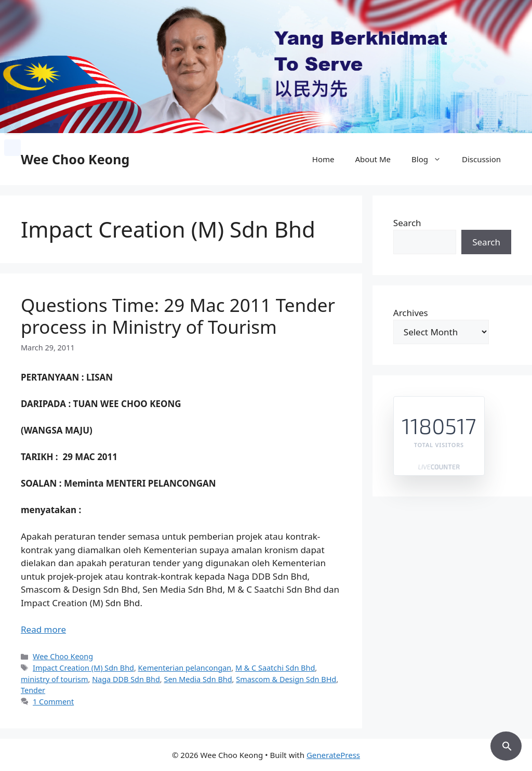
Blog (431, 159)
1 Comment (53, 702)
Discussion (481, 159)
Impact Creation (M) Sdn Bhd (83, 668)
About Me (373, 159)
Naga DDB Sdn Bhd (126, 679)
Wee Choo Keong (75, 159)
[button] (506, 744)
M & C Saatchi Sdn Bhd (275, 668)
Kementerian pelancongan (185, 668)
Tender (33, 690)
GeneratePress (333, 755)
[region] (266, 67)
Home (323, 159)
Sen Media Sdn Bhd (198, 679)
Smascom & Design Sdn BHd (286, 679)
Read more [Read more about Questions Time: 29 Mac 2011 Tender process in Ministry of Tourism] (43, 629)
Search (407, 223)
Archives (411, 313)
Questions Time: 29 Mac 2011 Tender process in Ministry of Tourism (178, 316)
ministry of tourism (55, 679)
